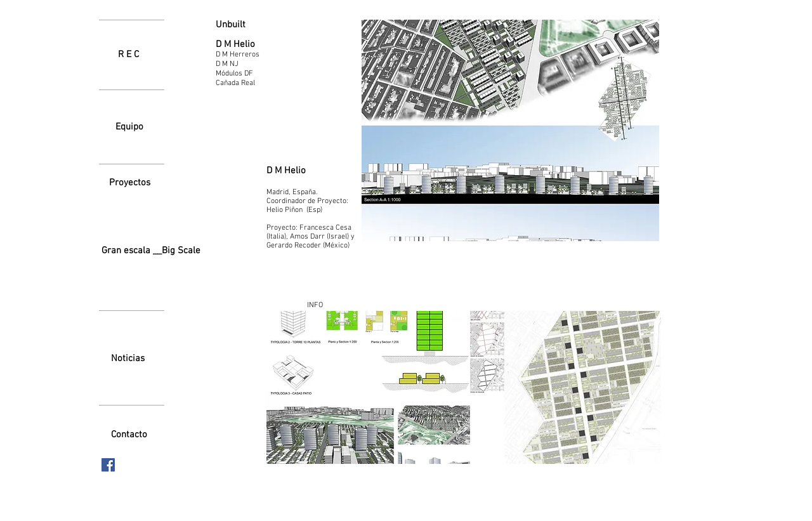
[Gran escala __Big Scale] (151, 251)
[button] (368, 387)
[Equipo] (129, 127)
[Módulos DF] (251, 74)
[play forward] (645, 387)
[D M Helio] (251, 45)
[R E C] (128, 55)
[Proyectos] (129, 183)
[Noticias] (128, 359)
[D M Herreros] (251, 55)
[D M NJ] (251, 64)
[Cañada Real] (251, 83)
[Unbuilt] (247, 25)
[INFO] (315, 305)
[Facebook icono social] (108, 465)
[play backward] (282, 387)
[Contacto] (129, 435)
